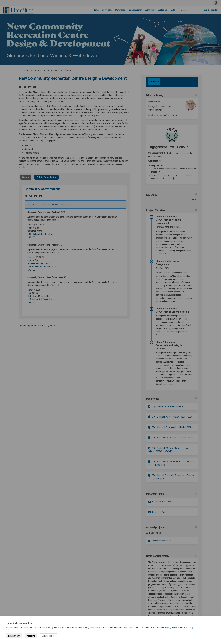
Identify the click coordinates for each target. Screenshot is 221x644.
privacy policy (171, 628)
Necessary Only (14, 636)
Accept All (31, 636)
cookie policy (187, 628)
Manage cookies (49, 636)
